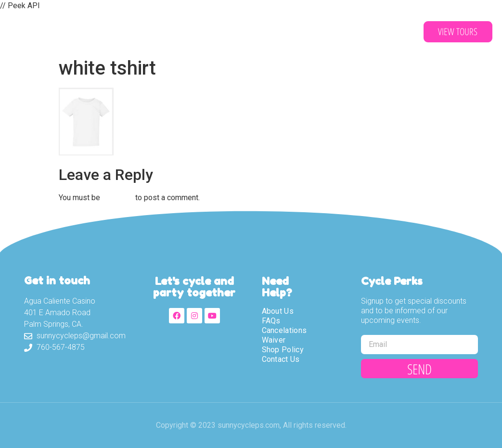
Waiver (219, 32)
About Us (118, 32)
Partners (385, 32)
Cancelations (284, 330)
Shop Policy (283, 350)
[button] (458, 32)
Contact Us (320, 32)
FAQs (271, 321)
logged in (118, 198)
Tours (171, 32)
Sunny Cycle (51, 32)
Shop (265, 32)
